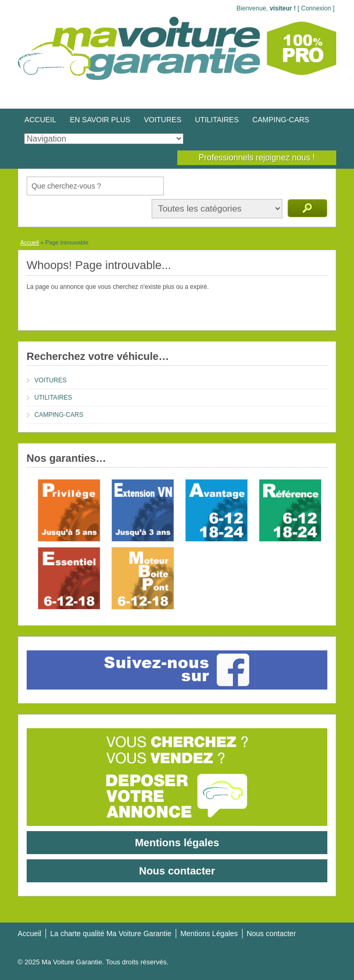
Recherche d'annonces (307, 208)
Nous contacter (177, 871)
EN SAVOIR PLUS (100, 120)
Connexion (316, 8)
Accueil (30, 242)
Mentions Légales (209, 934)
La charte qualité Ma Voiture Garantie (111, 934)
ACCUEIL (41, 120)
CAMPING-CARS (281, 120)
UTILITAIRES (217, 120)
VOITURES (163, 120)
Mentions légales (177, 843)
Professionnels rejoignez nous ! (257, 157)
